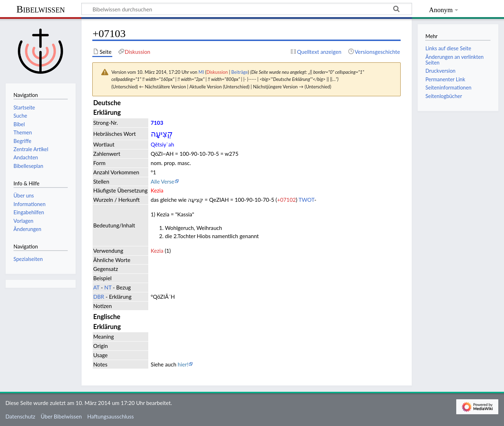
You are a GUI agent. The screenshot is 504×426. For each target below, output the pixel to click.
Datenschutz (20, 416)
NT (108, 287)
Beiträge (240, 72)
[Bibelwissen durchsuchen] (247, 9)
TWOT (307, 200)
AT (96, 287)
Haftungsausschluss (111, 416)
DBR (99, 297)
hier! (183, 364)
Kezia (157, 251)
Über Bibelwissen (61, 416)
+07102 (286, 200)
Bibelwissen (41, 9)
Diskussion (217, 72)
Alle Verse (163, 181)
